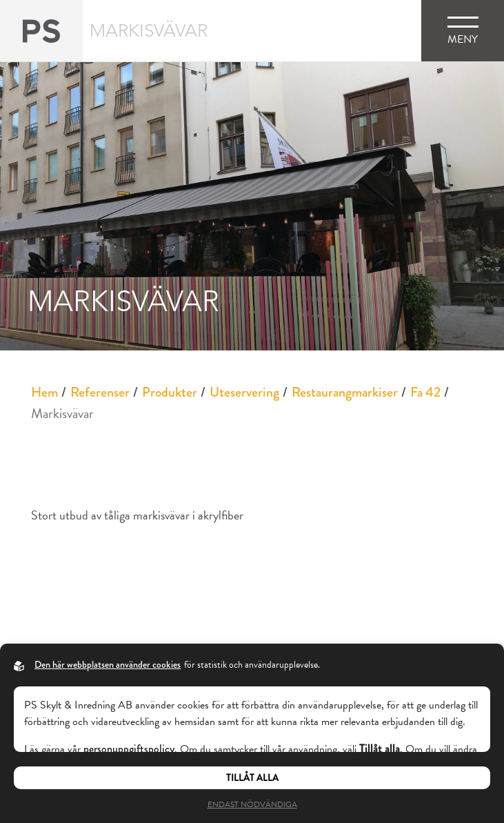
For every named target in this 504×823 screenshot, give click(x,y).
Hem (44, 392)
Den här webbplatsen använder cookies (108, 664)
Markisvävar (62, 413)
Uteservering (244, 392)
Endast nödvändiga (252, 804)
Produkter (170, 392)
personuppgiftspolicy (129, 749)
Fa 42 (425, 392)
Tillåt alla (252, 778)
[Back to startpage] (41, 31)
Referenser (100, 392)
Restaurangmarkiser (345, 392)
